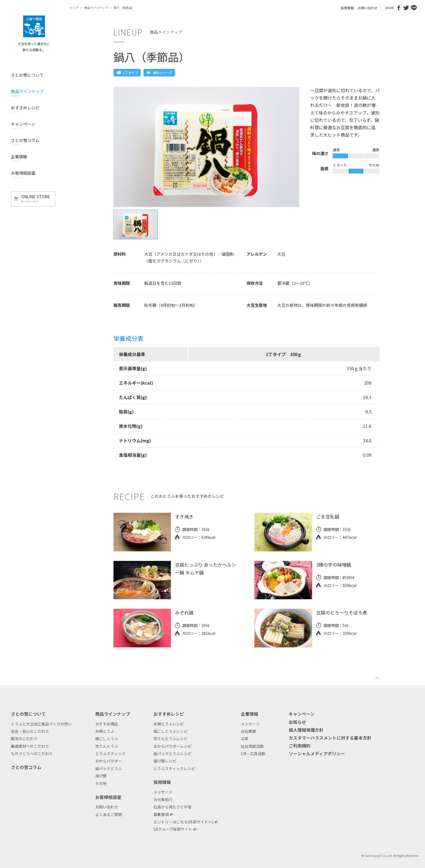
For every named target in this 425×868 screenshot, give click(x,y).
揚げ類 (101, 776)
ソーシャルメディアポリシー (317, 753)
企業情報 (250, 714)
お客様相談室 (108, 797)
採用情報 (347, 8)
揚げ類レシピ (165, 761)
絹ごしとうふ (107, 739)
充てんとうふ (107, 746)
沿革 (245, 739)
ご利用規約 (300, 746)
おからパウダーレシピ (173, 746)
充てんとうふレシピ (171, 739)
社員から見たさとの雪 (173, 807)
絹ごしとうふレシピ (171, 731)
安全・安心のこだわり (30, 731)
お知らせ (297, 722)
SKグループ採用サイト (173, 829)
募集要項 (161, 814)
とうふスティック (110, 753)
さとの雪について (28, 714)
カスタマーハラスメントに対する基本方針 (330, 738)
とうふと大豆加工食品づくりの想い (41, 724)
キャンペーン (302, 714)
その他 (101, 783)
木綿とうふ (105, 731)
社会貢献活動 (252, 746)
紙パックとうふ (109, 768)
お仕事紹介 (163, 799)
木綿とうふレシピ (169, 724)
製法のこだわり (24, 739)
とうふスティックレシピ (174, 768)
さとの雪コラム (26, 767)
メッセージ (163, 792)
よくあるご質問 (109, 814)
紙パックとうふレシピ (173, 753)
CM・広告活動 (253, 753)
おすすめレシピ (169, 714)
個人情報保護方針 (306, 730)
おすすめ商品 (107, 724)
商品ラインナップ (96, 8)
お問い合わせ (368, 8)
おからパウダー (109, 761)
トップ (74, 8)
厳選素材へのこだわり (30, 746)
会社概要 (248, 731)
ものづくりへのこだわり (32, 753)
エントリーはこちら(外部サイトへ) (183, 822)
